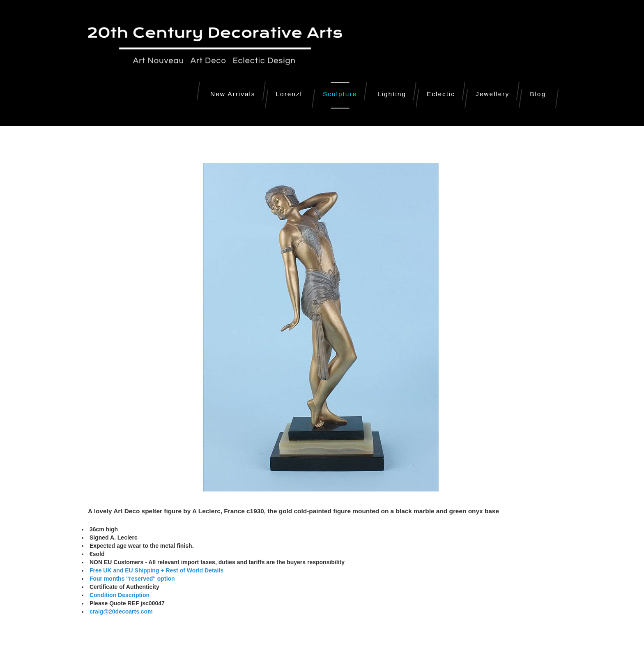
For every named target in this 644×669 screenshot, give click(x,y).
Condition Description (120, 595)
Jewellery (492, 94)
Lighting (392, 94)
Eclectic (441, 94)
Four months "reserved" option (131, 579)
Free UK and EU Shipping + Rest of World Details (156, 570)
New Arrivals (233, 94)
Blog (538, 94)
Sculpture (340, 94)
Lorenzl (289, 94)
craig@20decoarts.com (120, 611)
